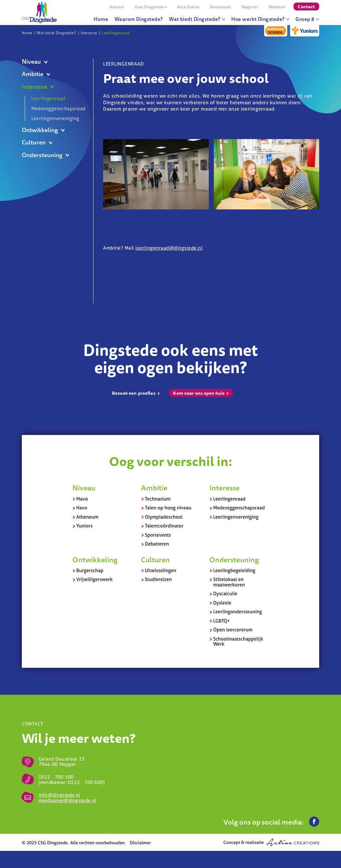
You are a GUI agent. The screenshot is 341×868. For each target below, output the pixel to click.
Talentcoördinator (164, 526)
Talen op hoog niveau (168, 508)
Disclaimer (140, 842)
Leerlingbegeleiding (234, 570)
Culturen (37, 142)
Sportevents (158, 535)
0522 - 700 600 (86, 782)
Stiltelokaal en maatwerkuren (229, 582)
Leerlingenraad (116, 33)
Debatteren (157, 544)
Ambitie (36, 74)
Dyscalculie (225, 594)
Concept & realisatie (271, 842)
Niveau (35, 62)
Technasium (158, 499)
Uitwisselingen (161, 570)
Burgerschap (90, 570)
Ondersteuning (45, 155)
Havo (82, 508)
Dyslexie (222, 603)
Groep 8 (307, 19)
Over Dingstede (151, 7)
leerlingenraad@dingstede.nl (169, 248)
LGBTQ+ (222, 621)
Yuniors (84, 526)
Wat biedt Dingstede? (197, 19)
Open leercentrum (233, 630)
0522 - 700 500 (56, 777)
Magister (250, 7)
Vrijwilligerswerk (94, 579)
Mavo (82, 499)
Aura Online (188, 7)
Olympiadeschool (164, 517)
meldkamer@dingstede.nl (68, 800)
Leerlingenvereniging (55, 118)
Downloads (220, 7)
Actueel (117, 7)
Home (101, 19)
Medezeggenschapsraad (58, 108)
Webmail (277, 7)
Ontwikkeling (43, 130)
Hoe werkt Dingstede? (260, 19)
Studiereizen (158, 579)
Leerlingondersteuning (238, 612)
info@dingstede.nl (59, 795)
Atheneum (87, 517)
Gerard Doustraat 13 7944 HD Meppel (62, 762)
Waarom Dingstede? (139, 19)
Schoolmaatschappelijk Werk (238, 641)
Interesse (89, 33)
